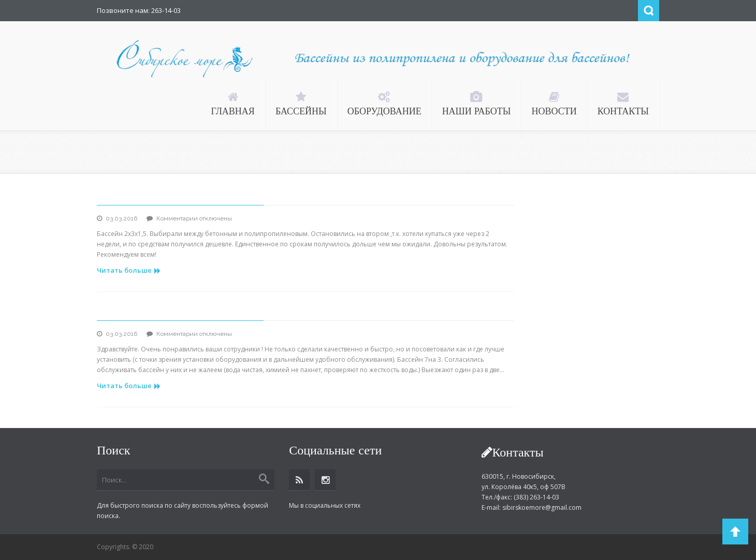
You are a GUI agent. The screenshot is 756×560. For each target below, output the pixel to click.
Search (649, 11)
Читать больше (129, 270)
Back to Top (735, 532)
